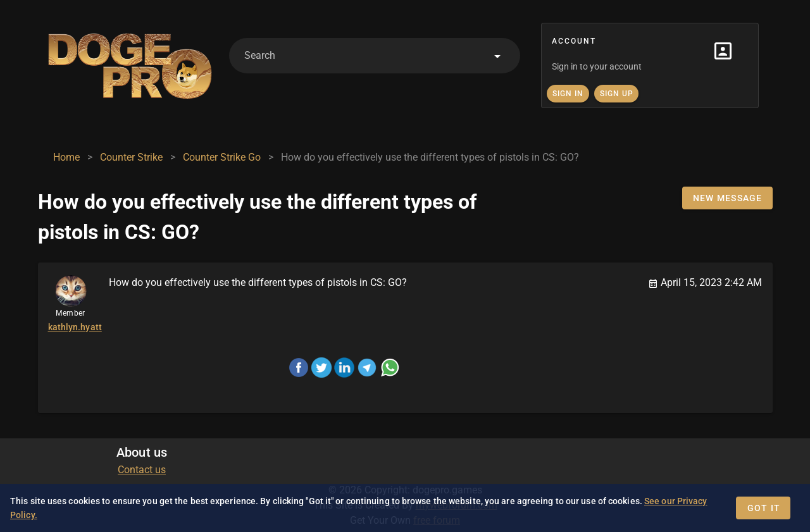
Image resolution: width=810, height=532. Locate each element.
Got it (764, 508)
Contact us (142, 470)
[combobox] (375, 56)
